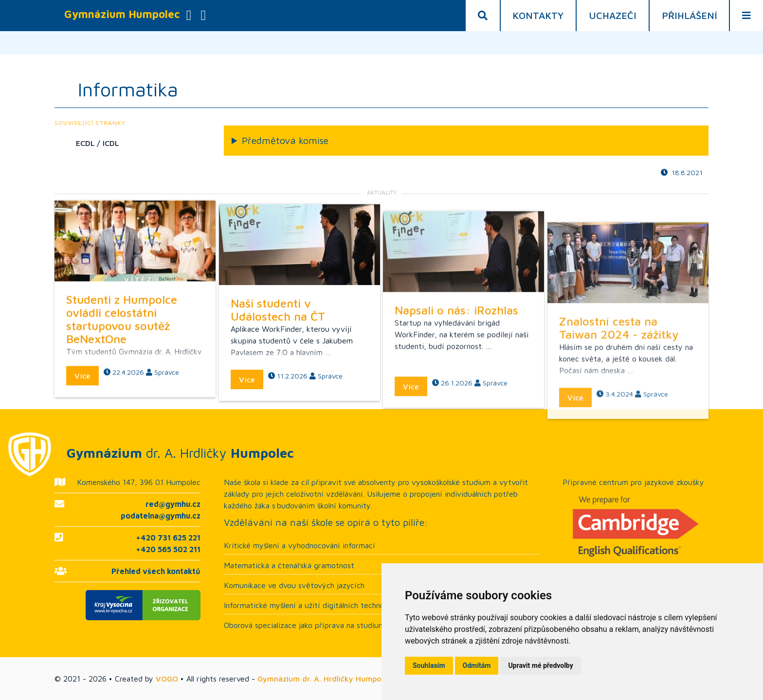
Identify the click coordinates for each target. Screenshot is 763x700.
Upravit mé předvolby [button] (540, 665)
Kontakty (538, 15)
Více (82, 391)
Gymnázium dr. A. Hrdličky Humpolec (324, 679)
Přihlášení (690, 15)
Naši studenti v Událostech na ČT (278, 335)
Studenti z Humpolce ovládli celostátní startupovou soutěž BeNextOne (122, 334)
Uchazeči (613, 15)
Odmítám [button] (477, 665)
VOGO (167, 679)
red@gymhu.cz (173, 504)
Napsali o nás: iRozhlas (456, 348)
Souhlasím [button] (429, 665)
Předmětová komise (285, 140)
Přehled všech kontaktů (156, 571)
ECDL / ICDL (97, 143)
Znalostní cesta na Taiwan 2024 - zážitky (619, 384)
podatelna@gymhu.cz (161, 516)
